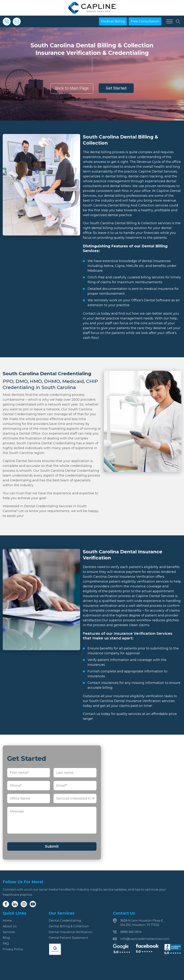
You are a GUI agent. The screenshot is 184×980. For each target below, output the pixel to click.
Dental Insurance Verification (71, 932)
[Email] (17, 22)
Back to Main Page (72, 88)
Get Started (116, 88)
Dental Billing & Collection (69, 926)
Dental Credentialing (65, 921)
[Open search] (178, 22)
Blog (6, 938)
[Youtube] (33, 904)
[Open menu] (169, 22)
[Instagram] (24, 904)
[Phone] (7, 22)
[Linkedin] (15, 904)
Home (7, 921)
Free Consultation (145, 21)
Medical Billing (113, 21)
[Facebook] (6, 904)
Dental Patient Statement (68, 938)
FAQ (6, 944)
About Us (10, 926)
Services (9, 932)
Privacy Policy (13, 949)
